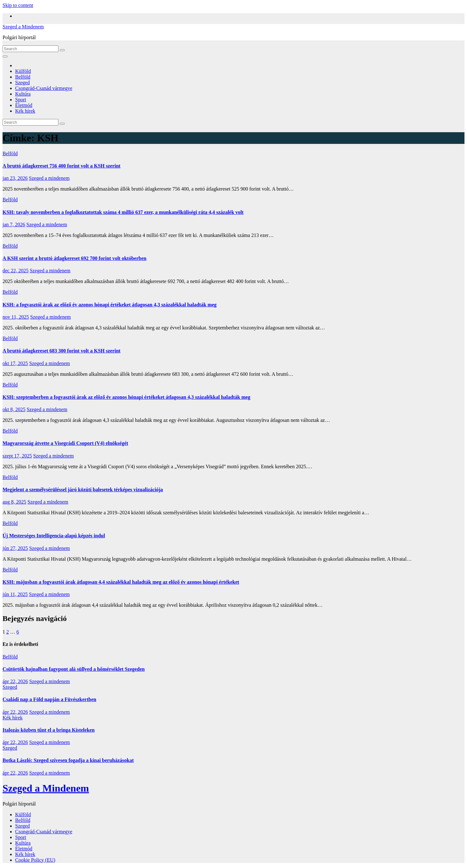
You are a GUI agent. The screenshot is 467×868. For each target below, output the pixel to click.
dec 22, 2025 (15, 271)
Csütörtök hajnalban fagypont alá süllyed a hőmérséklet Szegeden (74, 669)
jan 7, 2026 (14, 224)
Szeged (22, 83)
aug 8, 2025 (14, 502)
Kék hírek (25, 111)
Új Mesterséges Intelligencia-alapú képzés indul (54, 536)
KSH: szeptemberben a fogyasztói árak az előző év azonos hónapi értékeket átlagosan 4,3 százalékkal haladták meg (126, 397)
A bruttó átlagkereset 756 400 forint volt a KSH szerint (61, 166)
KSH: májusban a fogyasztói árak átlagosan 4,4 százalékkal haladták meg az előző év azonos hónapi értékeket (121, 582)
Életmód (24, 105)
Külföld (23, 71)
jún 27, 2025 (15, 548)
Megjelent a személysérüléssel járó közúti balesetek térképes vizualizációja (83, 490)
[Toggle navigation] (5, 56)
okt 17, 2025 (15, 363)
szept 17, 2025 (17, 456)
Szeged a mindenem (49, 178)
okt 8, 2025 (14, 409)
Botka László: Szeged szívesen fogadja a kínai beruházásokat (68, 760)
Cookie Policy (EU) (35, 860)
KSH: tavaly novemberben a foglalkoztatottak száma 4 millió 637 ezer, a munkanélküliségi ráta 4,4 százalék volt (123, 212)
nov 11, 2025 (16, 317)
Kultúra (23, 94)
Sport (21, 100)
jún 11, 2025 (15, 594)
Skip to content (18, 5)
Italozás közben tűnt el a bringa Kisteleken (49, 730)
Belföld (23, 77)
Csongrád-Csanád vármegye (44, 88)
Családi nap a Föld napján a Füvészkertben (49, 699)
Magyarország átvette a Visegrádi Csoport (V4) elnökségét (65, 443)
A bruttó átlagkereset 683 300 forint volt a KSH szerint (61, 351)
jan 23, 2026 (15, 178)
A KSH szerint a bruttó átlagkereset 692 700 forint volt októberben (75, 258)
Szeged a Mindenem (23, 27)
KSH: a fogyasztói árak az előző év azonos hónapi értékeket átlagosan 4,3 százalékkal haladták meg (110, 305)
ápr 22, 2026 (15, 681)
